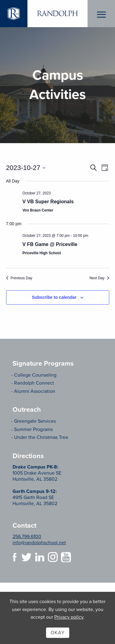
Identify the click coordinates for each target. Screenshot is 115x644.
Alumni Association (35, 391)
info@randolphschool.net (39, 543)
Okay (58, 633)
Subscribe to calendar (54, 297)
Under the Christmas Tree (41, 437)
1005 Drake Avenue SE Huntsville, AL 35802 (37, 473)
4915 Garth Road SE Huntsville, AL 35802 (35, 497)
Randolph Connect (34, 383)
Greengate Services (35, 421)
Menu (101, 14)
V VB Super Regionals (48, 202)
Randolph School (58, 14)
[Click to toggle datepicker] (26, 168)
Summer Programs (33, 429)
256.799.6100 (27, 537)
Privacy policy (69, 617)
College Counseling (35, 375)
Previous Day (19, 278)
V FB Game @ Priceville (50, 244)
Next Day (99, 278)
